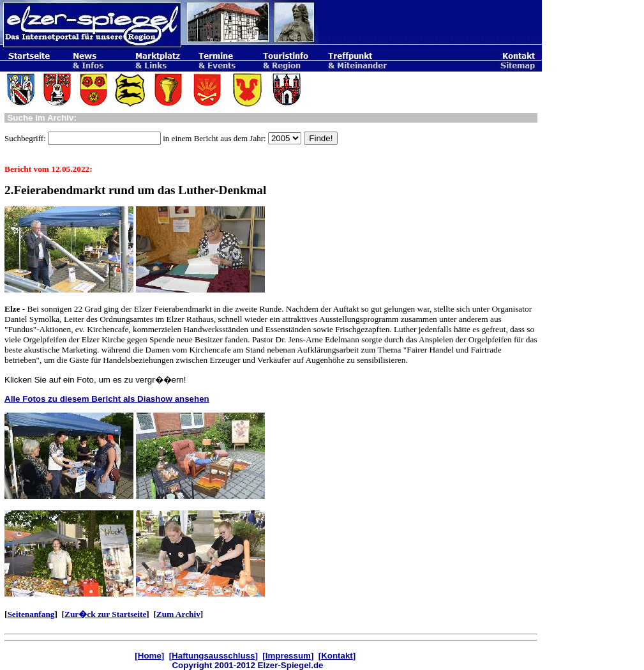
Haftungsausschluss (213, 656)
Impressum (288, 656)
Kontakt (337, 656)
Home (150, 656)
